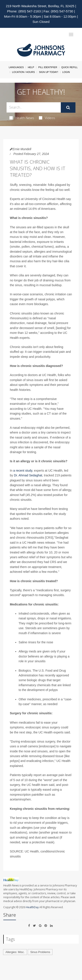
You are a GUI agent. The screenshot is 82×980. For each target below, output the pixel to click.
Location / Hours (23, 72)
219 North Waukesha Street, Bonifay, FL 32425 (40, 6)
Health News (22, 118)
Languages (16, 67)
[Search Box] (34, 107)
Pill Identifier (48, 67)
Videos (47, 118)
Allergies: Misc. (15, 952)
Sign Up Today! (49, 72)
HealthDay (32, 907)
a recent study (23, 471)
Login (66, 72)
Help (31, 67)
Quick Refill (69, 67)
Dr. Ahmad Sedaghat (28, 475)
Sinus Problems (40, 952)
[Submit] (68, 108)
